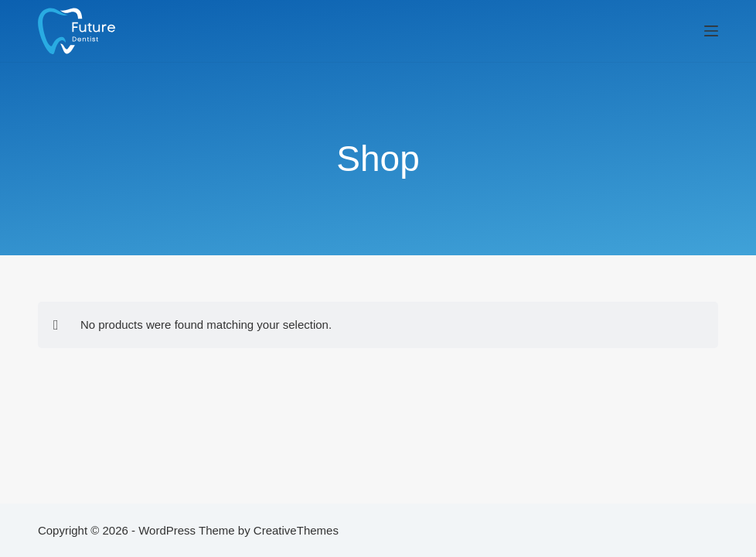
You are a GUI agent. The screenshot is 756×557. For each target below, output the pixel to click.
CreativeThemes (296, 530)
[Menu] (711, 31)
